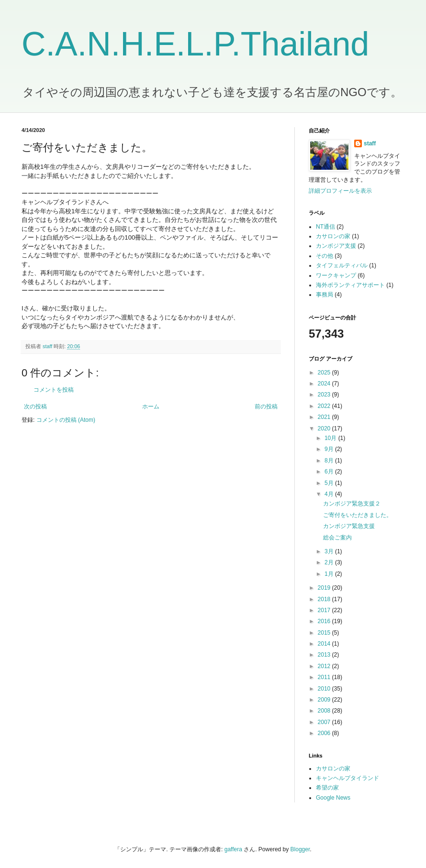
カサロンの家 (333, 236)
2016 (325, 621)
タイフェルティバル (342, 265)
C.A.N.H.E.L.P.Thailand (195, 44)
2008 (325, 711)
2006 (325, 733)
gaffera (233, 849)
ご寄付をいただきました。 (358, 515)
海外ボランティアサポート (350, 285)
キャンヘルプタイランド (348, 778)
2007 (325, 722)
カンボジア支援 (336, 246)
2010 (325, 689)
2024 (325, 384)
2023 (325, 395)
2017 (325, 610)
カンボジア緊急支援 (349, 526)
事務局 (325, 295)
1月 (330, 574)
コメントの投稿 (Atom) (66, 420)
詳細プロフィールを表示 (340, 191)
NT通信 (325, 227)
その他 (325, 256)
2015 (325, 633)
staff (370, 143)
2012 (325, 666)
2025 (325, 373)
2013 (325, 655)
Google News (333, 798)
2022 (325, 406)
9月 (330, 449)
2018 (325, 599)
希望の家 (327, 788)
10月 (331, 438)
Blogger (300, 849)
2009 (325, 700)
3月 (330, 551)
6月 (330, 472)
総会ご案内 (337, 538)
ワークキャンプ (336, 275)
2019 (325, 588)
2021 (325, 417)
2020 (325, 429)
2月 (330, 562)
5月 (330, 483)
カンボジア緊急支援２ (352, 504)
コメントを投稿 (54, 390)
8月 (330, 461)
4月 (330, 494)
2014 (325, 644)
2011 (325, 677)
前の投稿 (266, 407)
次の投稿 (35, 407)
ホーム (151, 407)
